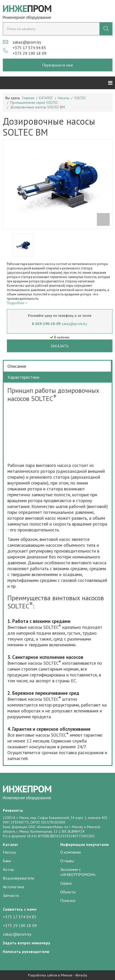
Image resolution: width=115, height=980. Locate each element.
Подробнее (17, 303)
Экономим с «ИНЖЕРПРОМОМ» (78, 872)
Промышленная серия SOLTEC (34, 102)
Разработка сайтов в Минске (50, 975)
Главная (28, 98)
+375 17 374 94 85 (29, 48)
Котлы (8, 869)
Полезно (68, 900)
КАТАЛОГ (46, 98)
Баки (7, 861)
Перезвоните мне (57, 65)
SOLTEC (80, 98)
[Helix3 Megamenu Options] (110, 83)
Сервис (66, 883)
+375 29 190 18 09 (29, 53)
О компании (71, 852)
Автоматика (13, 887)
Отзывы (67, 861)
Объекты (68, 892)
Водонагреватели (18, 878)
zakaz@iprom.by (27, 42)
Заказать (60, 346)
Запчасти (11, 895)
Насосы (64, 98)
